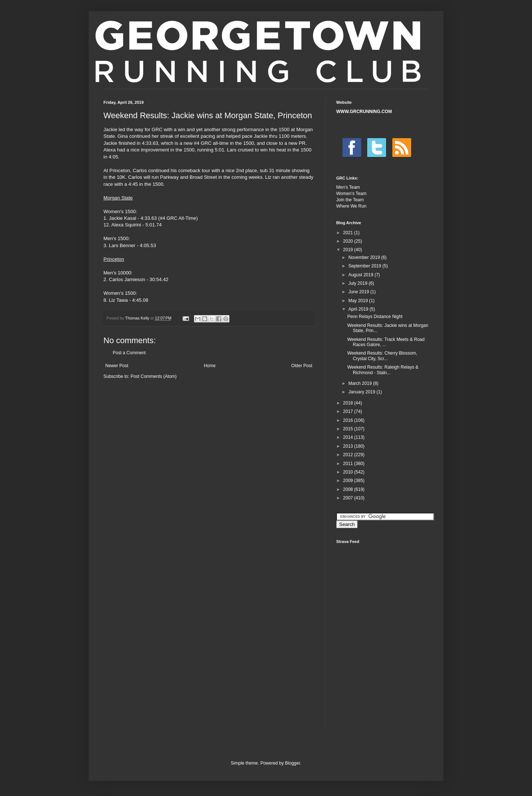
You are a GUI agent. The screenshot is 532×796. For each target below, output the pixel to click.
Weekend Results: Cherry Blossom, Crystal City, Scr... (382, 356)
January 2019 (362, 392)
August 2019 (362, 275)
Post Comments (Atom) (154, 376)
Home (210, 366)
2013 (349, 446)
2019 (349, 250)
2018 (349, 403)
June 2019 (359, 292)
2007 (349, 498)
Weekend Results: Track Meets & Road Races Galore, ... (386, 342)
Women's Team (351, 194)
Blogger (292, 763)
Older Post (302, 366)
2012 (349, 455)
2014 (349, 437)
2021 (349, 233)
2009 (349, 481)
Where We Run (351, 206)
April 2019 (359, 309)
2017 (349, 411)
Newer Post (117, 366)
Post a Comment (129, 353)
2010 (349, 472)
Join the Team (350, 200)
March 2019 (361, 383)
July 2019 (359, 283)
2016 (349, 420)
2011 (349, 464)
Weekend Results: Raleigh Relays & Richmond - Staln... (383, 370)
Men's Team (348, 187)
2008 (349, 489)
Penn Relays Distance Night (375, 317)
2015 (349, 429)
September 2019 (365, 266)
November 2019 (365, 257)
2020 (349, 241)
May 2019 (359, 301)
